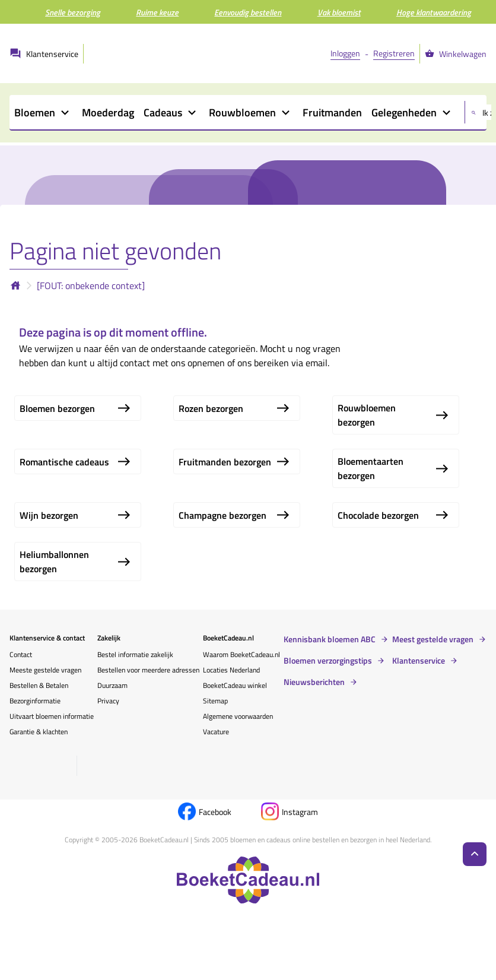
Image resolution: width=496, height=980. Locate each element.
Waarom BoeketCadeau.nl (241, 654)
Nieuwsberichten (314, 682)
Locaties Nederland (231, 670)
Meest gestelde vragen (433, 639)
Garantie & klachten (39, 732)
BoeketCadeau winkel (235, 685)
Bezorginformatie (35, 701)
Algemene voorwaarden (238, 716)
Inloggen (345, 53)
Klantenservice (419, 661)
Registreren (394, 53)
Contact (21, 654)
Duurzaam (112, 685)
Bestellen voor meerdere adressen (148, 670)
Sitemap (215, 701)
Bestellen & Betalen (39, 685)
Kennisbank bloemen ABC (330, 639)
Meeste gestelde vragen (45, 670)
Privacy (108, 701)
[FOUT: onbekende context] (91, 286)
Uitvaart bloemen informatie (52, 716)
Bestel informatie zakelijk (135, 654)
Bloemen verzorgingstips (328, 661)
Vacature (216, 732)
